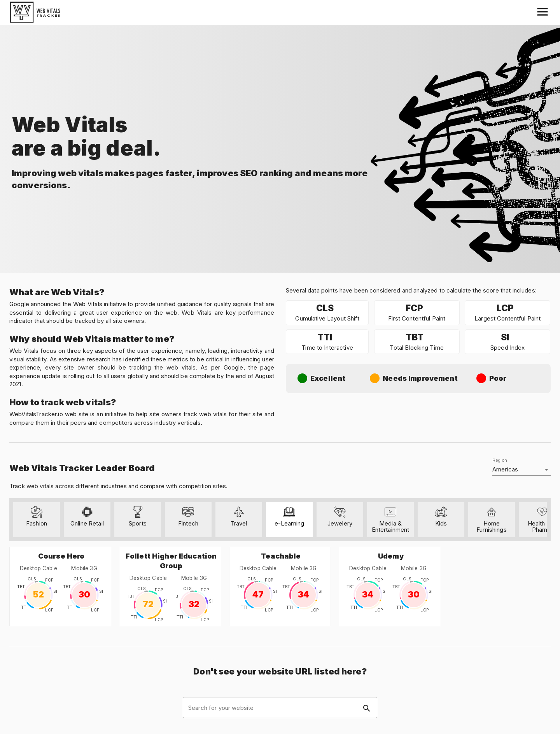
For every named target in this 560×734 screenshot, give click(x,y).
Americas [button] (505, 469)
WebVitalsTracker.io (36, 414)
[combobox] (280, 708)
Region (500, 460)
